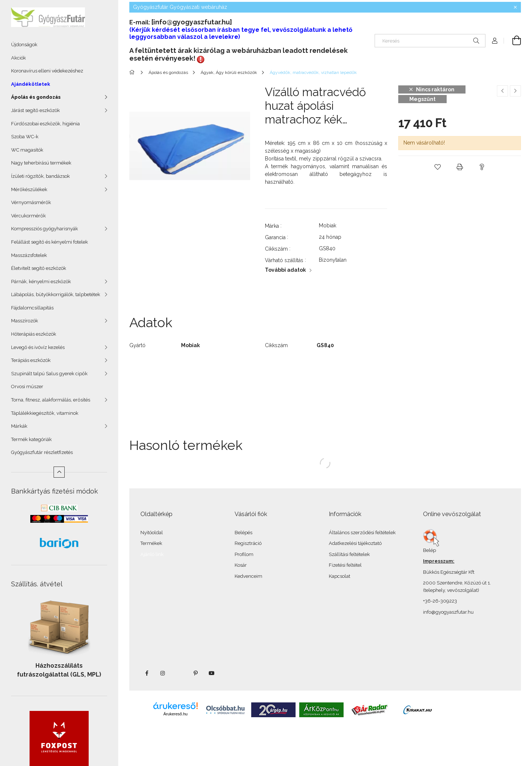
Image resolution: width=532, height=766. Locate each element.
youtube (212, 673)
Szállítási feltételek (349, 554)
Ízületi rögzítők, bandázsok (40, 176)
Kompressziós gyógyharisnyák (45, 229)
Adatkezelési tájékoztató (355, 543)
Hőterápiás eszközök (34, 334)
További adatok (285, 270)
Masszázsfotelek (29, 255)
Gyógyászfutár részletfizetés (42, 452)
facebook (147, 673)
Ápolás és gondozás (36, 97)
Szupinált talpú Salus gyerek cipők (49, 374)
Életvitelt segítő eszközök (39, 268)
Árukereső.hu (175, 714)
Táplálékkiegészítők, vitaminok (45, 413)
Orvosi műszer (27, 387)
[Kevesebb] (59, 472)
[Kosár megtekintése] (512, 41)
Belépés (243, 533)
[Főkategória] (133, 72)
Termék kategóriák (31, 439)
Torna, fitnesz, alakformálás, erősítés (51, 400)
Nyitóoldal (152, 533)
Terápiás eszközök (31, 360)
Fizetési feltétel (345, 565)
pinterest (195, 673)
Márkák (19, 426)
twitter (179, 673)
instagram (163, 673)
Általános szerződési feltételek (362, 533)
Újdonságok (24, 45)
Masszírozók (25, 321)
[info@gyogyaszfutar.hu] (192, 22)
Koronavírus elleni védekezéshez (47, 71)
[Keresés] (430, 41)
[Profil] (495, 41)
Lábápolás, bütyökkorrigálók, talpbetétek (56, 294)
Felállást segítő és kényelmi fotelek (50, 242)
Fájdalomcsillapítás (32, 308)
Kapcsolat (340, 576)
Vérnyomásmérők (31, 202)
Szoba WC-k (25, 137)
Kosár (241, 565)
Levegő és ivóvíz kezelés (38, 347)
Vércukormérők (28, 216)
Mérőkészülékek (29, 189)
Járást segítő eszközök (35, 110)
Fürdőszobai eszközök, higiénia (45, 124)
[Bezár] (515, 7)
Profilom (244, 554)
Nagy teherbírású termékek (41, 163)
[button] (437, 167)
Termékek (151, 543)
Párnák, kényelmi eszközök (41, 282)
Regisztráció (248, 543)
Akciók (18, 58)
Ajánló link (152, 554)
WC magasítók (27, 150)
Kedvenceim (248, 576)
